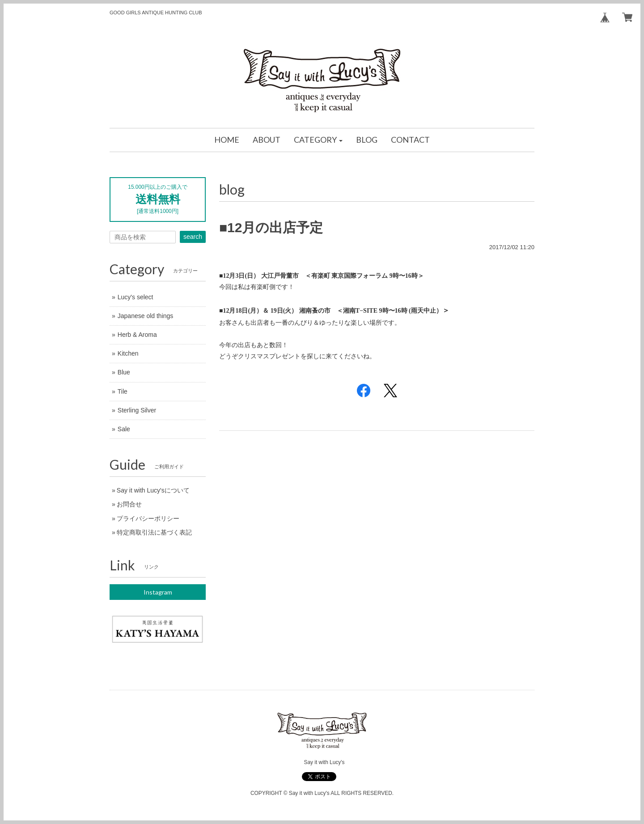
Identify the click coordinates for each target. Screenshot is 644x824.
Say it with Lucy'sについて (153, 490)
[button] (318, 140)
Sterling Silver (137, 410)
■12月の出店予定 (271, 227)
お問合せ (129, 504)
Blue (124, 372)
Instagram (158, 592)
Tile (123, 391)
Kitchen (128, 353)
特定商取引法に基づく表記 (154, 532)
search (193, 237)
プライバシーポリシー (148, 518)
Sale (124, 429)
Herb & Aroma (137, 335)
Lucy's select (136, 297)
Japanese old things (146, 316)
